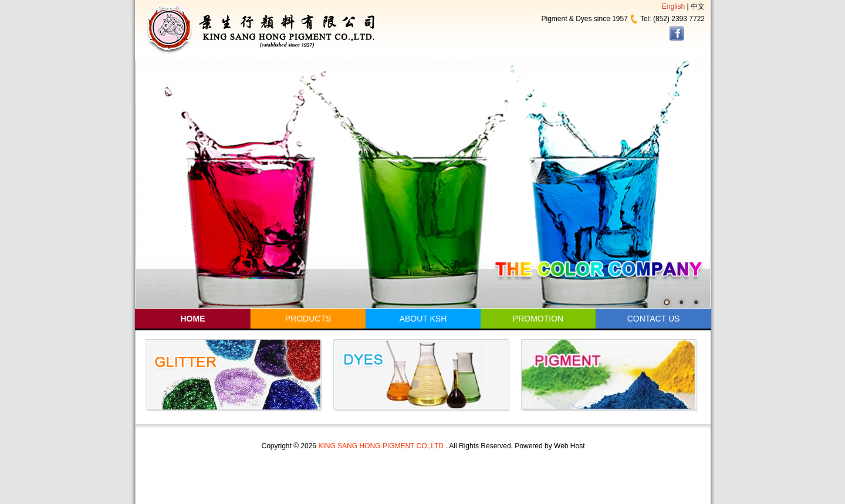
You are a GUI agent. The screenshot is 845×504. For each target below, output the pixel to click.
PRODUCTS (308, 319)
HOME (193, 319)
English (673, 6)
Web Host (569, 446)
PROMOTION (538, 319)
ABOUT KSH (423, 319)
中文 (698, 6)
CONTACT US (654, 319)
